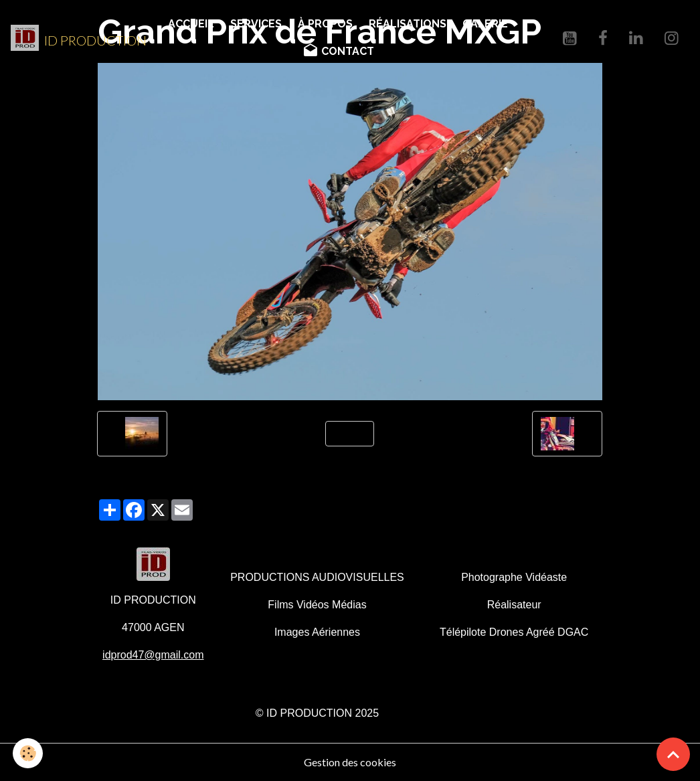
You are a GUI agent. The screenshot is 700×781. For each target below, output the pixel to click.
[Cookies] (28, 753)
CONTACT (338, 51)
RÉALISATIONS (408, 24)
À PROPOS (325, 24)
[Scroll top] (673, 754)
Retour (350, 433)
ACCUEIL (191, 24)
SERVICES (256, 24)
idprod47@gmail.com (153, 655)
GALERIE (485, 24)
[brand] (73, 38)
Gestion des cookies (350, 762)
